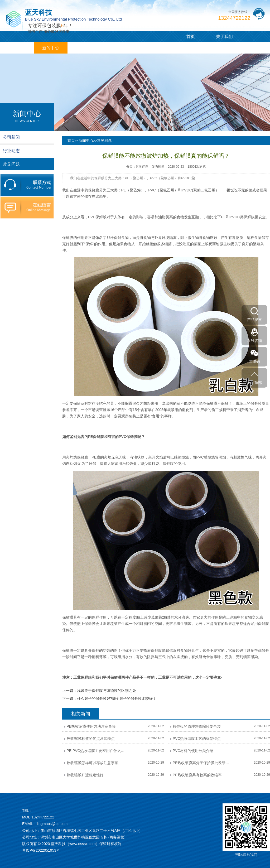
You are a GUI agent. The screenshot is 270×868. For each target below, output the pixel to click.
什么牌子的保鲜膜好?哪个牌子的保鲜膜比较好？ (117, 698)
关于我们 (224, 37)
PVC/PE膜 (17, 48)
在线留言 (152, 48)
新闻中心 (51, 48)
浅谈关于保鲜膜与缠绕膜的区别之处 (107, 691)
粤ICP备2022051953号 (41, 850)
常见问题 (104, 141)
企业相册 (118, 48)
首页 (191, 37)
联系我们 (186, 48)
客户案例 (84, 48)
